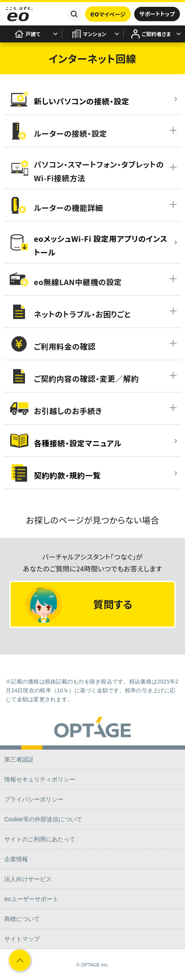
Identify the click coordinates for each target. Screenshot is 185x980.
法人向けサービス (28, 879)
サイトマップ (22, 939)
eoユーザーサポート (31, 899)
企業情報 (16, 859)
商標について (22, 919)
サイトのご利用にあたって (40, 839)
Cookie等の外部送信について (43, 819)
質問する (79, 604)
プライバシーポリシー (34, 799)
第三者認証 (19, 759)
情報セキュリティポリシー (40, 779)
